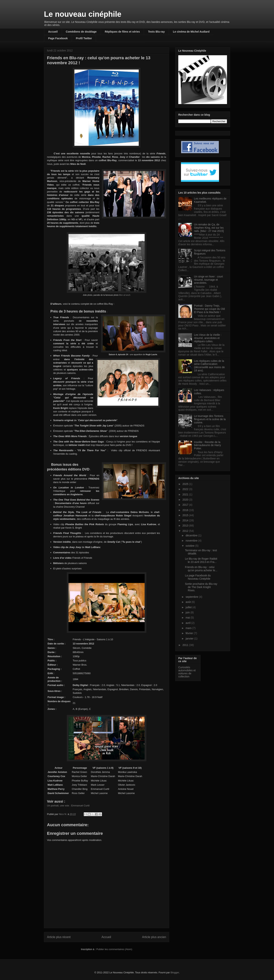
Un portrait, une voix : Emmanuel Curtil (68, 806)
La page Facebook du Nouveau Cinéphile (198, 577)
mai (188, 618)
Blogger (175, 972)
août (188, 602)
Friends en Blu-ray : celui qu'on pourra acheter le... (201, 569)
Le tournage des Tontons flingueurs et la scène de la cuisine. (210, 419)
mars (189, 628)
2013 (186, 526)
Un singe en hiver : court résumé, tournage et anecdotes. (209, 280)
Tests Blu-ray (156, 32)
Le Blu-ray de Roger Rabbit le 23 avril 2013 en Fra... (201, 560)
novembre (192, 541)
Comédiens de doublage (81, 32)
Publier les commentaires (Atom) (114, 949)
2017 (186, 505)
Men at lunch (125, 295)
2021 (186, 494)
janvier (190, 639)
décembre (192, 535)
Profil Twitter (84, 38)
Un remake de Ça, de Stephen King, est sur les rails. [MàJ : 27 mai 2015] (209, 228)
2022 (186, 489)
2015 (186, 515)
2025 (186, 484)
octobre (190, 546)
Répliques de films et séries (122, 32)
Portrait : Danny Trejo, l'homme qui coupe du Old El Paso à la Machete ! (209, 309)
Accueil (53, 32)
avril (188, 623)
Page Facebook (58, 38)
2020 (186, 500)
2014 (186, 520)
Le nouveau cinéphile (83, 14)
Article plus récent (59, 937)
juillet (189, 607)
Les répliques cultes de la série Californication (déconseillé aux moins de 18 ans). (209, 366)
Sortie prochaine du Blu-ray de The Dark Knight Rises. (201, 587)
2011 (186, 645)
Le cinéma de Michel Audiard (191, 32)
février (190, 633)
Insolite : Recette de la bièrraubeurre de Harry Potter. (208, 445)
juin (188, 612)
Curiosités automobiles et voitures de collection (187, 672)
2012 (186, 531)
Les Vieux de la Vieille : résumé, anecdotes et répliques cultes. (208, 338)
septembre (192, 597)
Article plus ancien (154, 937)
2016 (186, 510)
